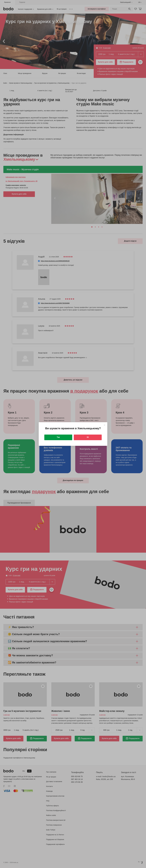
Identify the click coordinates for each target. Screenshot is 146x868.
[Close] (104, 425)
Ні (88, 437)
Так (58, 437)
